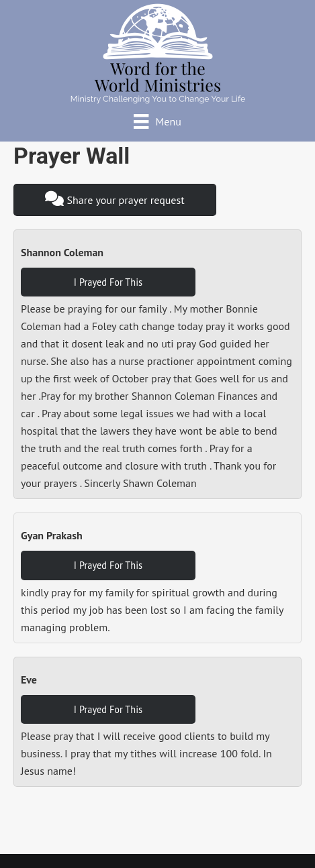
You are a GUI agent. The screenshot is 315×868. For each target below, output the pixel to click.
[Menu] (157, 121)
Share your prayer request (115, 199)
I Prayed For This (108, 282)
